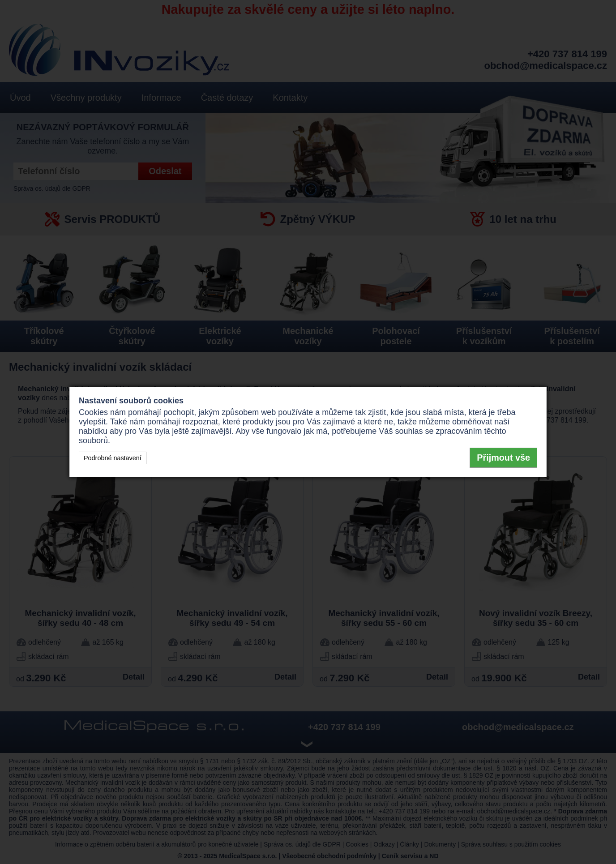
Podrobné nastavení (113, 458)
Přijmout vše (503, 458)
